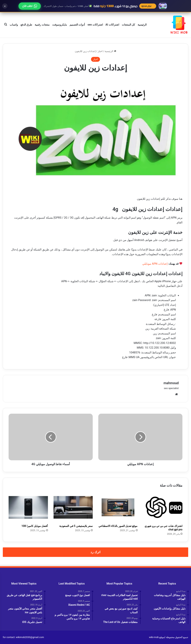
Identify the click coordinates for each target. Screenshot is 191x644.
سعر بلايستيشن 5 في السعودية (76, 526)
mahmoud (171, 383)
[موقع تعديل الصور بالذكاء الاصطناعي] (118, 507)
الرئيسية (142, 25)
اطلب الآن (30, 6)
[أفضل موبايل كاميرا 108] (28, 507)
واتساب (14, 25)
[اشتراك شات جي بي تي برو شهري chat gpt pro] (163, 507)
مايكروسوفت (60, 25)
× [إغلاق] (5, 6)
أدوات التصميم (77, 25)
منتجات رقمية (42, 25)
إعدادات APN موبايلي (155, 264)
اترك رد (95, 552)
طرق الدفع (26, 25)
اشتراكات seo (95, 25)
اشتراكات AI (112, 25)
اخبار (100, 51)
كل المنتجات (128, 25)
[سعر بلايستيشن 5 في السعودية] (73, 507)
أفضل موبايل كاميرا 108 (35, 526)
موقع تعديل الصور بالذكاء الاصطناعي (118, 526)
